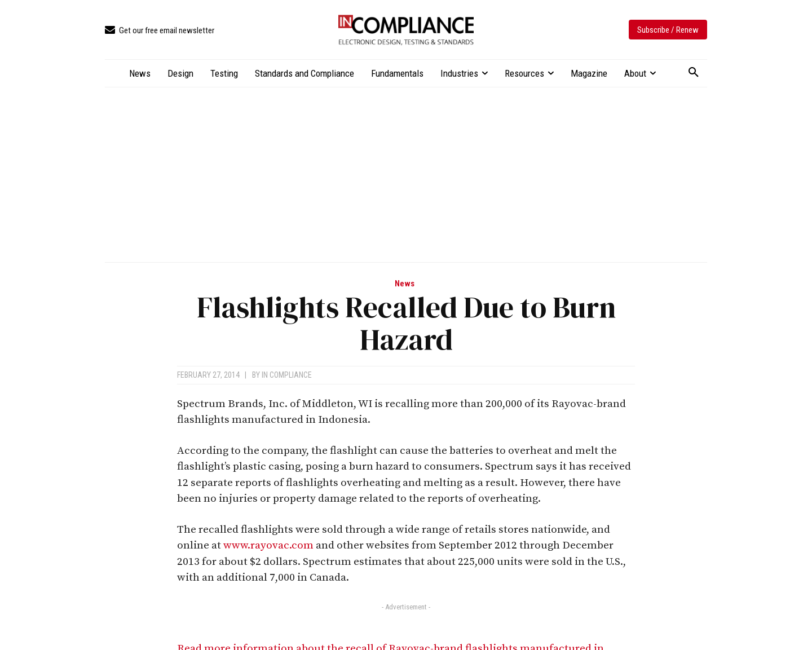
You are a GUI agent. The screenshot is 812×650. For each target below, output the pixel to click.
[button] (694, 73)
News (405, 284)
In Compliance (287, 375)
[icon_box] (160, 31)
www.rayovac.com (268, 545)
